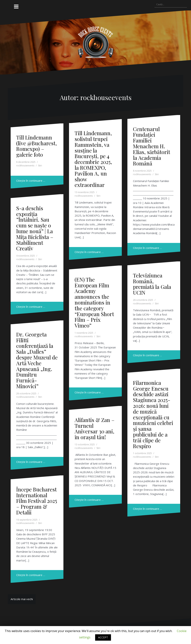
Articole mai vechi (22, 599)
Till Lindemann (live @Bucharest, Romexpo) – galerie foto (37, 146)
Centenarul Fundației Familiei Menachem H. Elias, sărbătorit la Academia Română (152, 146)
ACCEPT (103, 637)
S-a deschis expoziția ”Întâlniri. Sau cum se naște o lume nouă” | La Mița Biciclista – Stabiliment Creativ (35, 228)
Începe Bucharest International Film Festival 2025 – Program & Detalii (37, 501)
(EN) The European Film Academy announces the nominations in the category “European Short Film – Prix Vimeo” (94, 302)
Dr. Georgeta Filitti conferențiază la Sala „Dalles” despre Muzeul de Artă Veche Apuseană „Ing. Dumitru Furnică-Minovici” (37, 360)
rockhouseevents (25, 166)
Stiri (40, 166)
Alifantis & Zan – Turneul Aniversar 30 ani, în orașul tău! (95, 428)
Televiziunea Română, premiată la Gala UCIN (152, 284)
